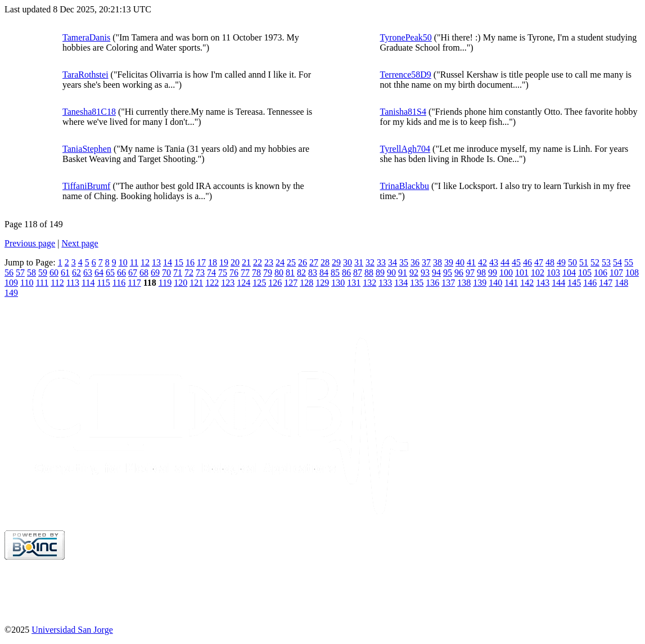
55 (629, 262)
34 (393, 262)
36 (415, 262)
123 (228, 283)
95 (448, 273)
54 (617, 262)
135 (417, 283)
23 (269, 262)
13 (156, 262)
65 (110, 273)
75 (223, 273)
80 (279, 273)
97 (470, 273)
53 (606, 262)
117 (134, 283)
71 (178, 273)
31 (359, 262)
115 (103, 283)
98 (481, 273)
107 (616, 273)
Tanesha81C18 (89, 112)
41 (471, 262)
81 (290, 273)
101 (522, 273)
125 (259, 283)
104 (569, 273)
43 (494, 262)
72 (189, 273)
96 (459, 273)
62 (76, 273)
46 (527, 262)
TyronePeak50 (406, 37)
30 (348, 262)
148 (621, 283)
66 (121, 273)
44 (505, 262)
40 (460, 262)
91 (403, 273)
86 (346, 273)
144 (558, 283)
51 (584, 262)
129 (322, 283)
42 (482, 262)
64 (99, 273)
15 (179, 262)
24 (280, 262)
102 (538, 273)
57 (20, 273)
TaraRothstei (85, 75)
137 (448, 283)
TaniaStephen (87, 149)
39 (449, 262)
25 (291, 262)
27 (314, 262)
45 (516, 262)
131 (354, 283)
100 (506, 273)
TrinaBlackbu (405, 186)
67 (133, 273)
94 (436, 273)
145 (574, 283)
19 (224, 262)
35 (404, 262)
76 (234, 273)
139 (480, 283)
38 (437, 262)
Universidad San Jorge (72, 630)
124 (243, 283)
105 (585, 273)
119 (165, 283)
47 (539, 262)
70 (166, 273)
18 (213, 262)
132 (369, 283)
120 (181, 283)
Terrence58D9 (406, 75)
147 (606, 283)
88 (369, 273)
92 (414, 273)
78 (256, 273)
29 (336, 262)
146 (590, 283)
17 (201, 262)
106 (601, 273)
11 (134, 262)
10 (123, 262)
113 (73, 283)
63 (88, 273)
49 (561, 262)
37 (426, 262)
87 (358, 273)
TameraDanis (86, 37)
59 (43, 273)
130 (338, 283)
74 (211, 273)
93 (425, 273)
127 (291, 283)
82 (301, 273)
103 (553, 273)
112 (57, 283)
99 (493, 273)
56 (9, 273)
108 (632, 273)
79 (268, 273)
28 (325, 262)
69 (155, 273)
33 (381, 262)
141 (511, 283)
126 (275, 283)
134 (401, 283)
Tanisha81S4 (403, 112)
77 (245, 273)
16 (190, 262)
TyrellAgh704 (405, 149)
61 (65, 273)
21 (246, 262)
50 (572, 262)
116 (119, 283)
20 (235, 262)
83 (313, 273)
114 (88, 283)
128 (306, 283)
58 (31, 273)
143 (543, 283)
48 (550, 262)
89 (380, 273)
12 (145, 262)
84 (324, 273)
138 (464, 283)
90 (391, 273)
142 (527, 283)
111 (42, 283)
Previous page (30, 243)
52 (595, 262)
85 (335, 273)
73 (200, 273)
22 (258, 262)
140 (495, 283)
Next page (80, 243)
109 (11, 283)
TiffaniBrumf (86, 186)
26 (303, 262)
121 (196, 283)
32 (370, 262)
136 (432, 283)
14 (168, 262)
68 (144, 273)
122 (212, 283)
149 (11, 293)
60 (54, 273)
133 (385, 283)
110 (27, 283)
